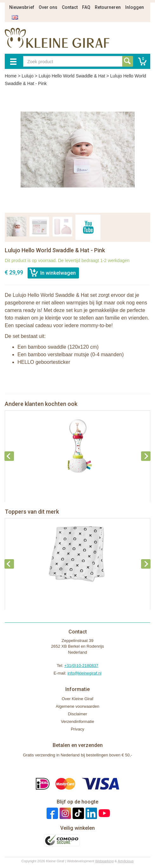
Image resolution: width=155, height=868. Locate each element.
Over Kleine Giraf (78, 699)
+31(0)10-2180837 (81, 666)
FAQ (86, 7)
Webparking (104, 861)
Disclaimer (77, 714)
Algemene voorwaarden (77, 706)
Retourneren (108, 7)
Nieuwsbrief (22, 7)
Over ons (48, 7)
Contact (70, 7)
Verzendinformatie (77, 721)
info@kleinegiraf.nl (84, 673)
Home (11, 76)
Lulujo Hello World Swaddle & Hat (72, 76)
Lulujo (27, 76)
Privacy (77, 729)
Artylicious (126, 861)
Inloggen (135, 7)
